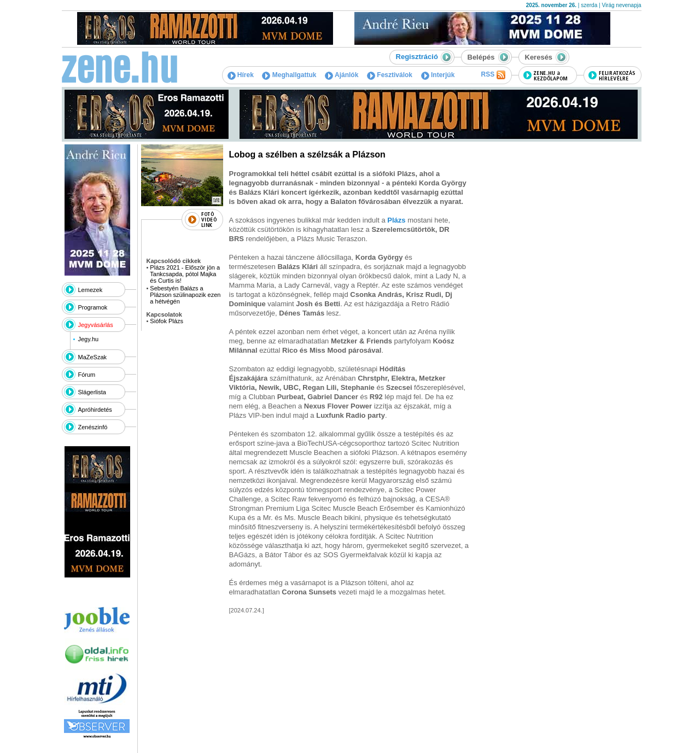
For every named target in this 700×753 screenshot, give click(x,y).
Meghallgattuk (289, 75)
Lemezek (91, 290)
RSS (493, 75)
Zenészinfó (93, 427)
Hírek (241, 75)
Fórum (87, 375)
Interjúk (438, 75)
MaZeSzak (93, 357)
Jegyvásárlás (96, 325)
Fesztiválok (390, 75)
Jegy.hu (88, 339)
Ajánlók (342, 75)
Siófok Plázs (167, 321)
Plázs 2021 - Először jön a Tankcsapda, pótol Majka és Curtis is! (185, 274)
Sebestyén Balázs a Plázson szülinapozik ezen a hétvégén (185, 295)
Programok (93, 307)
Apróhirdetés (95, 410)
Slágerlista (92, 392)
